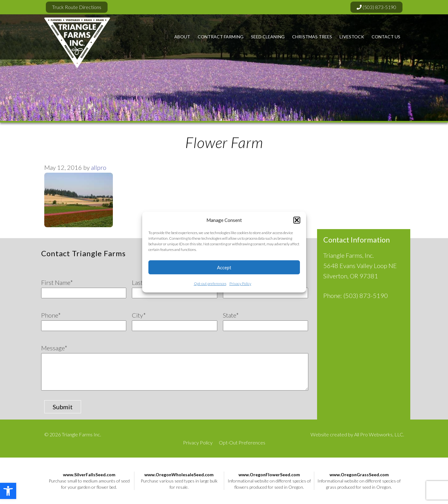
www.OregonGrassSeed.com (359, 475)
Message (54, 348)
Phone (51, 315)
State (231, 315)
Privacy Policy (240, 283)
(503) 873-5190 (376, 7)
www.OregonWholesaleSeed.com (179, 475)
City (139, 315)
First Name (57, 282)
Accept (224, 267)
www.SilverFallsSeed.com (89, 475)
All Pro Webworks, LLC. (379, 434)
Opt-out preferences (210, 283)
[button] (8, 491)
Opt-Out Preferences (242, 442)
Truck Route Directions (77, 7)
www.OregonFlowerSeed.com (269, 475)
